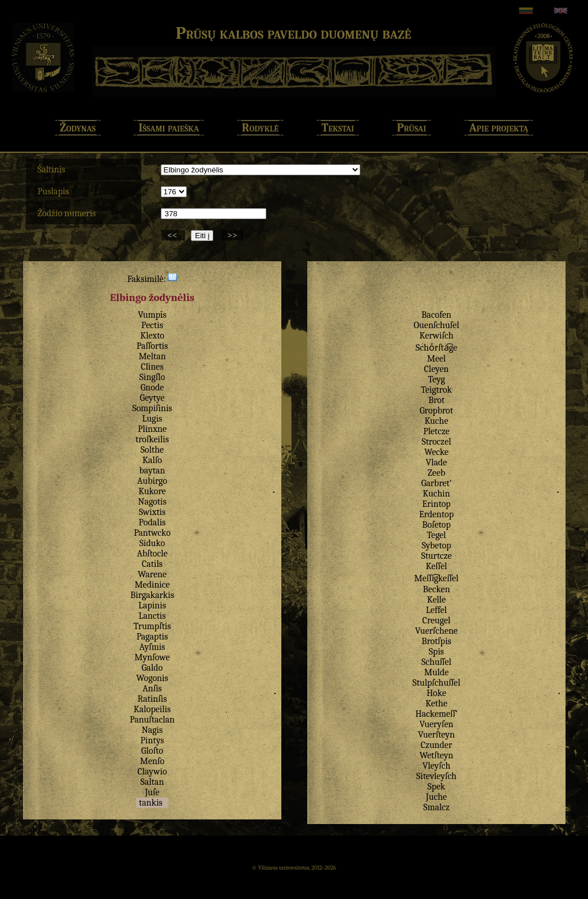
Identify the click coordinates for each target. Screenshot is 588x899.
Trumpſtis (152, 626)
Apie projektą (499, 128)
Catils (152, 564)
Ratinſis (152, 699)
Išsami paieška (169, 128)
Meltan (152, 356)
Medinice (152, 585)
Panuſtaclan (152, 720)
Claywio (152, 772)
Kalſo (152, 460)
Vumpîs (152, 315)
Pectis (152, 325)
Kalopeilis (152, 709)
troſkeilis (152, 439)
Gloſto (152, 751)
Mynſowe (152, 657)
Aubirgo (152, 481)
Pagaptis (152, 637)
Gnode (152, 388)
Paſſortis (152, 346)
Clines (152, 367)
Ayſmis (152, 647)
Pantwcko (152, 533)
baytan (152, 471)
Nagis (152, 730)
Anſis (152, 689)
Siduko (152, 543)
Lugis (152, 419)
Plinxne (152, 429)
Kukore (152, 491)
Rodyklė (261, 128)
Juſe (152, 792)
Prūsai (412, 128)
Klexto (152, 336)
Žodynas (78, 128)
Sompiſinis (152, 408)
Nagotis (152, 502)
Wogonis (152, 678)
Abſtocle (152, 554)
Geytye (152, 398)
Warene (152, 574)
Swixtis (152, 512)
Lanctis (152, 616)
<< (173, 235)
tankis (151, 803)
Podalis (152, 522)
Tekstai (338, 128)
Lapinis (152, 605)
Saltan (152, 782)
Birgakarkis (152, 595)
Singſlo (152, 377)
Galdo (152, 668)
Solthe (152, 450)
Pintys (152, 740)
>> (232, 235)
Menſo (152, 761)
